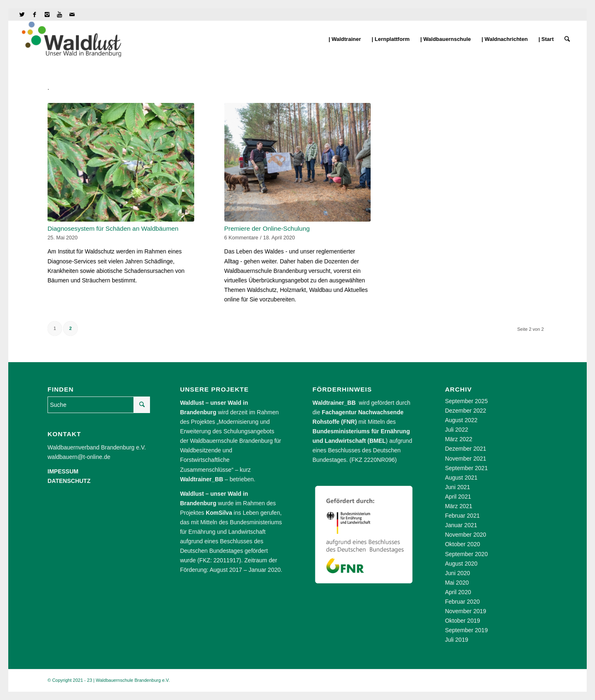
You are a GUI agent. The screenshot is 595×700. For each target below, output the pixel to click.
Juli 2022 (457, 430)
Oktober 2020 (463, 544)
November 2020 (466, 535)
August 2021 (461, 478)
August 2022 (461, 420)
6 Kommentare (242, 238)
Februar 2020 (462, 602)
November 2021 (466, 459)
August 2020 (461, 564)
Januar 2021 (461, 525)
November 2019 (466, 611)
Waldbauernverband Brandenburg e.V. (97, 447)
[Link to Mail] (72, 14)
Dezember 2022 (466, 411)
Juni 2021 (458, 487)
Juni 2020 (458, 573)
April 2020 (458, 592)
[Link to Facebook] (35, 14)
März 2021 (459, 506)
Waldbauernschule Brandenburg (231, 441)
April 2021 (458, 497)
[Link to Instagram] (47, 14)
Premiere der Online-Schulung (267, 228)
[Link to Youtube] (59, 14)
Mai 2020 (457, 583)
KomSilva (219, 513)
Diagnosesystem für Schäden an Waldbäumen (113, 228)
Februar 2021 (462, 516)
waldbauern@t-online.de (79, 457)
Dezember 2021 (466, 449)
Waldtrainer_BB (334, 403)
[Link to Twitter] (22, 14)
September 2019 (466, 630)
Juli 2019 (457, 640)
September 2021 (466, 468)
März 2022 (459, 439)
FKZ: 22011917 (219, 560)
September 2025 (466, 401)
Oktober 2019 (463, 621)
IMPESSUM (63, 471)
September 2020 (466, 554)
